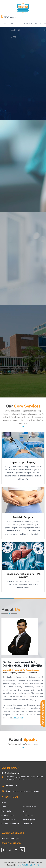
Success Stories (29, 807)
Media (38, 23)
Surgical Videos (8, 815)
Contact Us (27, 824)
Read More (19, 718)
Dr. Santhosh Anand (15, 30)
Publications (28, 815)
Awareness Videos (9, 819)
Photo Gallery (7, 811)
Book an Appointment (43, 713)
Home (4, 802)
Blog (25, 811)
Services (28, 23)
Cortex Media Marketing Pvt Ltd (28, 865)
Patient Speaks (29, 819)
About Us (5, 807)
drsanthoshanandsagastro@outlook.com (22, 791)
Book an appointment (10, 824)
